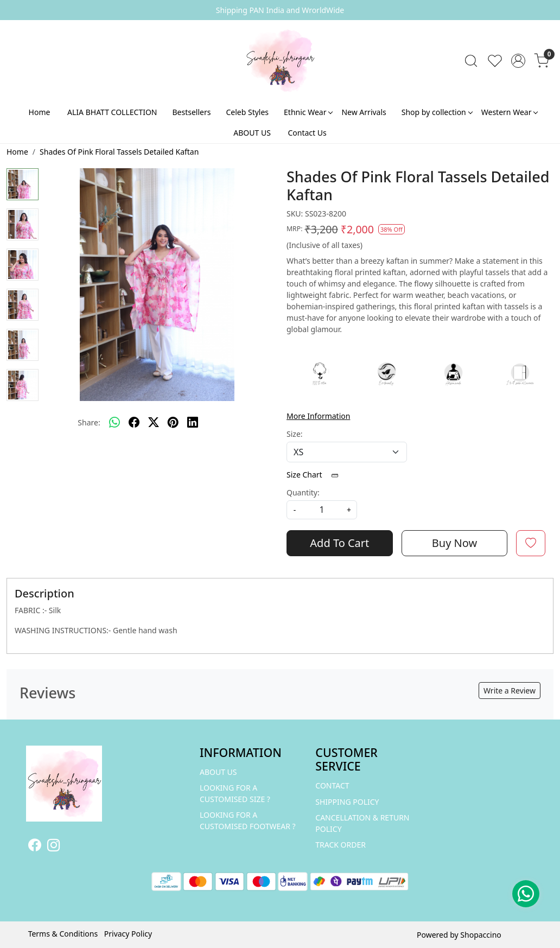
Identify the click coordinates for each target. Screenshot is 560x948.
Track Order (341, 845)
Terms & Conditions (63, 934)
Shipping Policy (347, 802)
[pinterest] (173, 422)
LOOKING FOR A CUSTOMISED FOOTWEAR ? (248, 820)
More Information (318, 416)
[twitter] (154, 422)
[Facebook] (34, 847)
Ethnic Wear (308, 112)
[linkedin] (193, 422)
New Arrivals (364, 112)
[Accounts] (518, 61)
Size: (295, 434)
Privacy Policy (128, 934)
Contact (332, 785)
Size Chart (316, 475)
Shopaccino (481, 935)
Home (40, 112)
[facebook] (134, 422)
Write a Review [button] (510, 691)
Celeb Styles (247, 112)
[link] (471, 61)
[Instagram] (53, 847)
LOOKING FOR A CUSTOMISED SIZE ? (235, 793)
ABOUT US (252, 133)
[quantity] (322, 510)
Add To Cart (339, 543)
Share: (89, 422)
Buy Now (454, 543)
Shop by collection (437, 112)
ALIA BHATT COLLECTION (112, 112)
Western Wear (510, 112)
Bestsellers (192, 112)
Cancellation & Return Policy (362, 823)
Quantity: (303, 492)
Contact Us (307, 133)
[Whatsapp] (114, 422)
